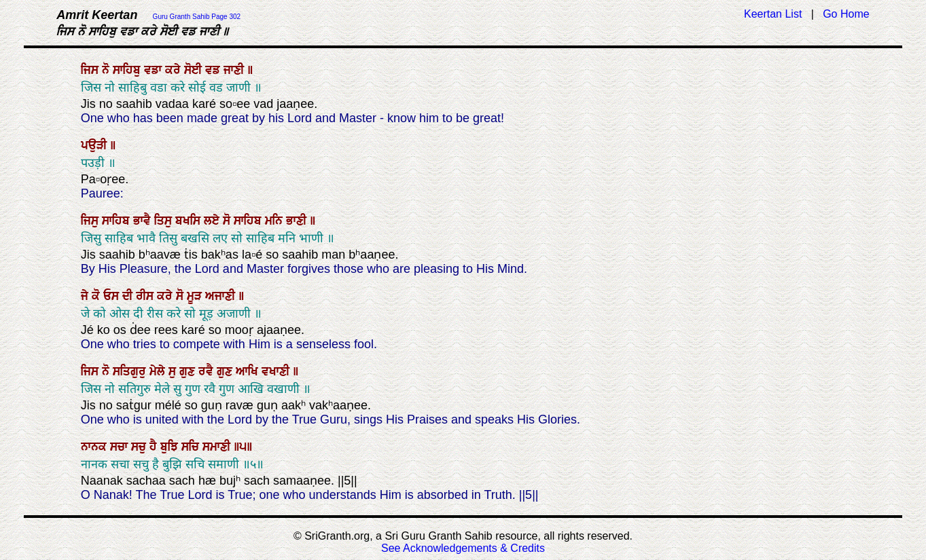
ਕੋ (97, 296)
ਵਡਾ (155, 70)
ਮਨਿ (275, 221)
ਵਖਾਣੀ (277, 371)
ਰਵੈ (208, 371)
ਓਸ (113, 296)
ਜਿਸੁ (91, 221)
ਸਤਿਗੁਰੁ (131, 371)
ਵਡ (214, 70)
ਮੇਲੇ (159, 371)
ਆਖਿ (249, 371)
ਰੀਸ (146, 296)
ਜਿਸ (91, 70)
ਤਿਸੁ (165, 221)
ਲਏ (213, 221)
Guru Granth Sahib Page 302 (197, 17)
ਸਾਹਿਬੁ (128, 70)
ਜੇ (86, 296)
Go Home (846, 14)
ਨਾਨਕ (95, 447)
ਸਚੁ (140, 447)
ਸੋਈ (195, 70)
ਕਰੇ (175, 70)
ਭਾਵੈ (144, 221)
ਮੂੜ (196, 296)
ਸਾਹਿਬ (118, 221)
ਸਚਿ (192, 447)
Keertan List (773, 14)
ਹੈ (155, 447)
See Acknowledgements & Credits (463, 548)
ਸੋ (228, 221)
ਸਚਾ (121, 447)
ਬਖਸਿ (190, 221)
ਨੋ (107, 70)
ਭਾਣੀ (298, 221)
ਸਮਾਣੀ (218, 447)
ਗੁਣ (189, 371)
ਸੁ (174, 371)
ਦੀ (129, 296)
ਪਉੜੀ (95, 145)
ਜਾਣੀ (235, 70)
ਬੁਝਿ (171, 447)
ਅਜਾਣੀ (222, 296)
